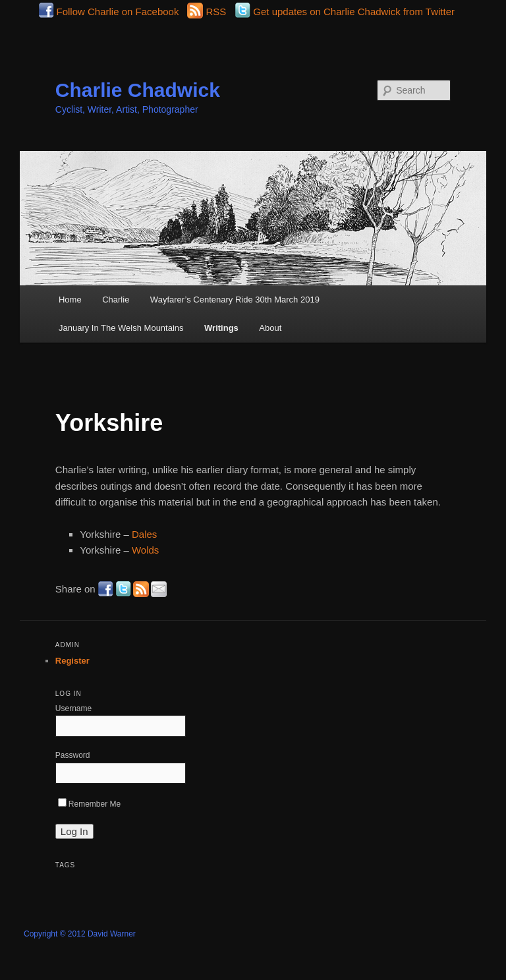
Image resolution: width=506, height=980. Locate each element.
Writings (221, 328)
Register (72, 661)
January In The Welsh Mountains (121, 328)
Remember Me (89, 804)
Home (70, 300)
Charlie (116, 300)
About (270, 328)
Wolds (145, 550)
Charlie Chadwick (138, 90)
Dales (144, 534)
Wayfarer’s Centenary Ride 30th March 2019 (235, 300)
